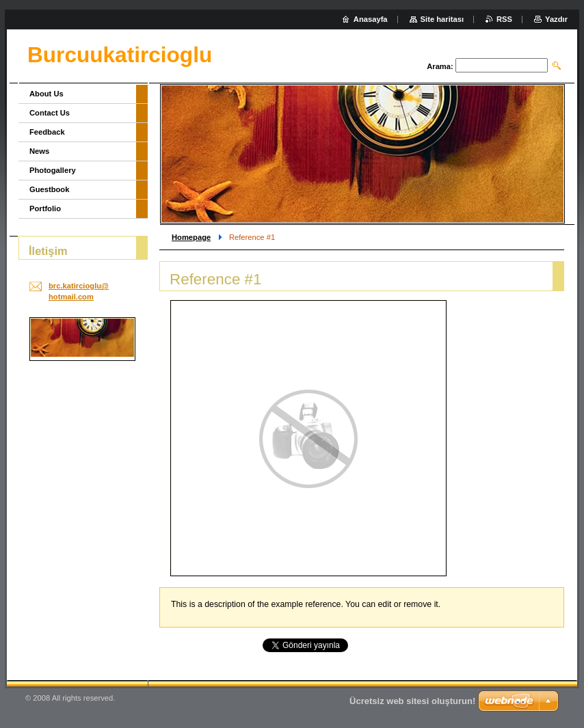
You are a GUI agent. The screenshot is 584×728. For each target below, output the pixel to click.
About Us (47, 94)
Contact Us (50, 113)
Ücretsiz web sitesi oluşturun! (412, 701)
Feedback (47, 132)
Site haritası (442, 19)
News (39, 151)
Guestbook (49, 189)
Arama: (440, 66)
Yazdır (556, 19)
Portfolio (45, 208)
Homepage (191, 237)
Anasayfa (371, 19)
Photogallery (53, 170)
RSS (504, 19)
